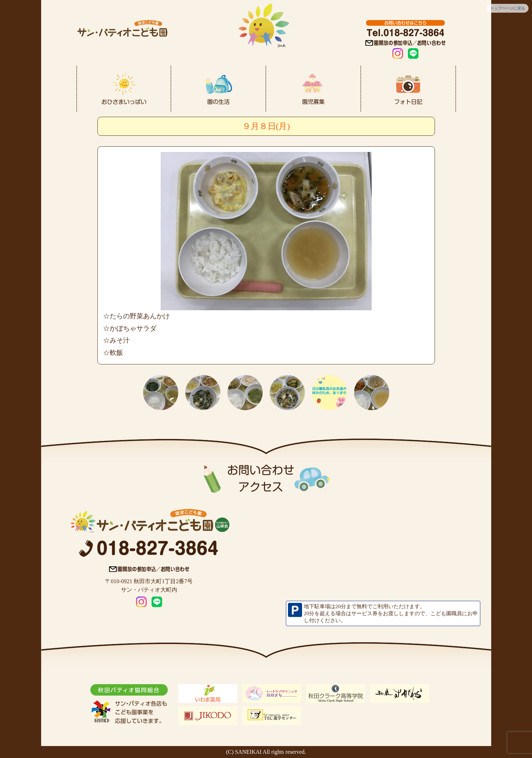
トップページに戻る (508, 8)
